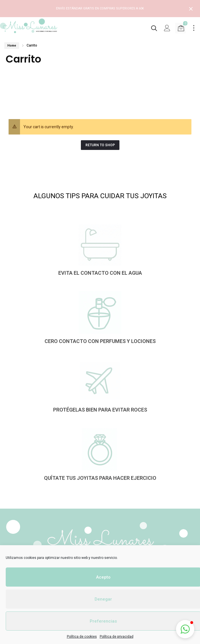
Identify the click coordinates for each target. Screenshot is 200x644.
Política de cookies (82, 637)
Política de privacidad (117, 637)
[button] (185, 629)
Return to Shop (100, 145)
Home (12, 46)
